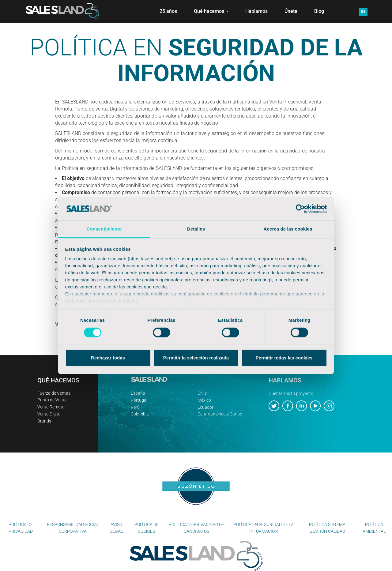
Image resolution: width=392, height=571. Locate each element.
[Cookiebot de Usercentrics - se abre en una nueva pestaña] (300, 209)
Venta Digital (49, 414)
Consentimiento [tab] (104, 229)
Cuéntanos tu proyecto (291, 393)
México (204, 400)
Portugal (139, 400)
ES (363, 11)
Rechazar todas (108, 358)
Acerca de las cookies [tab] (288, 229)
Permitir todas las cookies (284, 358)
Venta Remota (51, 407)
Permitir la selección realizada (196, 358)
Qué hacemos (211, 11)
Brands (44, 421)
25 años (168, 11)
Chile (202, 393)
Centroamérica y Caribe (220, 414)
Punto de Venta (52, 400)
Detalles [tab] (196, 229)
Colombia (140, 414)
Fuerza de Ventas (54, 393)
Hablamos (256, 11)
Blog (319, 11)
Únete (291, 11)
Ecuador (205, 407)
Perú (135, 407)
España (138, 393)
